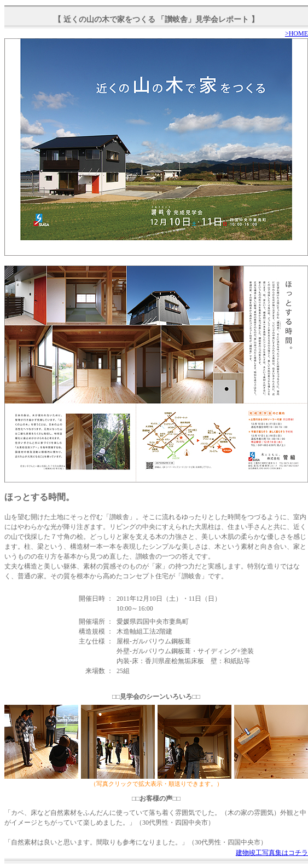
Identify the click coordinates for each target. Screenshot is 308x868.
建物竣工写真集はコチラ (272, 853)
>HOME (297, 33)
